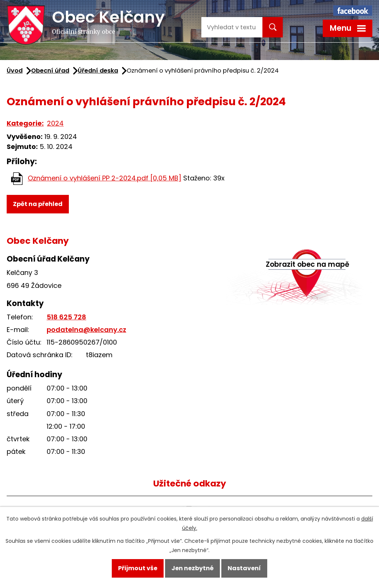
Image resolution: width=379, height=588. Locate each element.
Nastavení (244, 568)
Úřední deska (98, 71)
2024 (55, 123)
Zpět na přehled (38, 204)
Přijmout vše (138, 568)
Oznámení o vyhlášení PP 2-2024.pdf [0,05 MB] (105, 178)
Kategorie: (25, 123)
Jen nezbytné (192, 568)
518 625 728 (66, 317)
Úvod (15, 71)
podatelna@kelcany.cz (86, 330)
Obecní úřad (50, 71)
